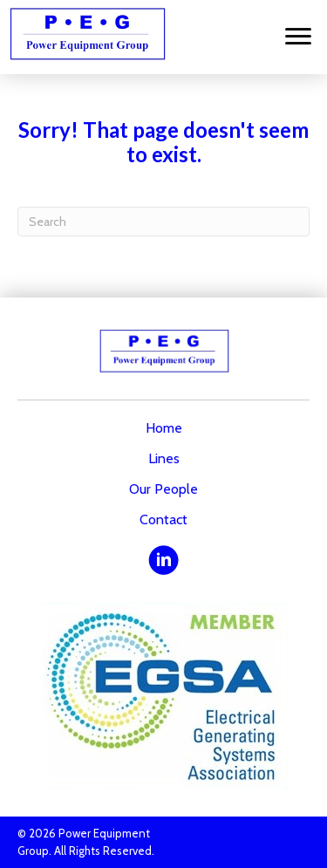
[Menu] (298, 37)
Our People (163, 489)
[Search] (163, 222)
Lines (164, 458)
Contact (163, 519)
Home (164, 428)
